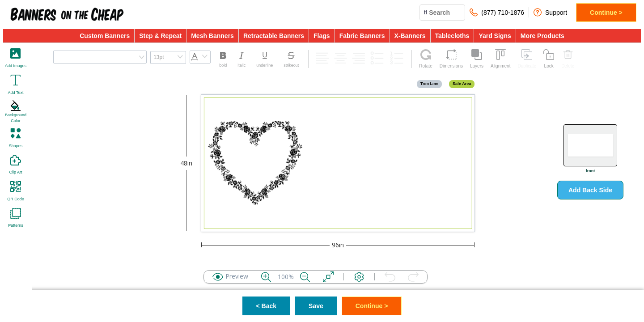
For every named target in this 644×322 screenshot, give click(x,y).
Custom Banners (105, 36)
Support (550, 12)
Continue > (606, 13)
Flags (322, 36)
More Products (542, 36)
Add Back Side (590, 190)
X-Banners (410, 36)
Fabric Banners (362, 36)
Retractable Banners (274, 36)
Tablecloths (452, 36)
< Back (267, 306)
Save (316, 306)
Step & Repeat (160, 36)
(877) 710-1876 (497, 12)
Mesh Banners (212, 36)
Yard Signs (495, 36)
